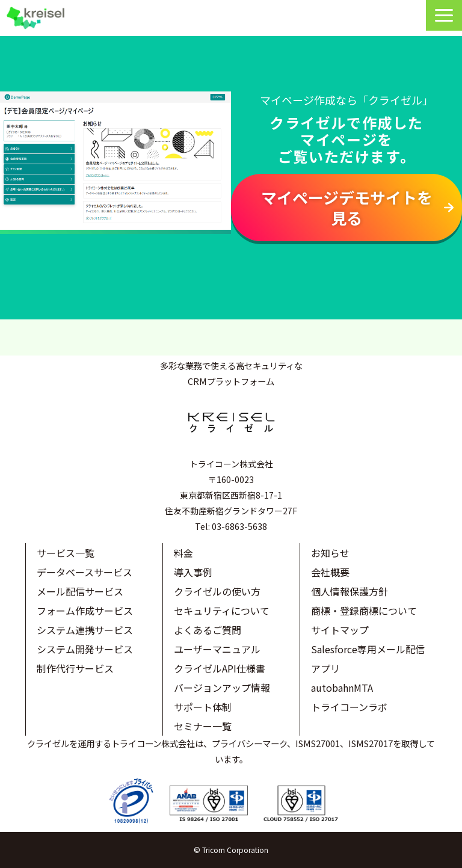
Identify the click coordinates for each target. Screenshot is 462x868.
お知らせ (330, 553)
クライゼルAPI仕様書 (220, 668)
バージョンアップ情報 (222, 688)
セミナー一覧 (203, 726)
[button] (444, 15)
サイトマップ (340, 630)
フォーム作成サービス (85, 611)
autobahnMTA (342, 688)
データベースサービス (85, 572)
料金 (183, 553)
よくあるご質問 (208, 630)
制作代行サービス (75, 668)
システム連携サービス (85, 630)
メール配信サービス (80, 591)
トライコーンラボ (349, 707)
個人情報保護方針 (350, 591)
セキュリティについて (222, 611)
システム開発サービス (85, 649)
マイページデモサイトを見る (347, 207)
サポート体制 (203, 707)
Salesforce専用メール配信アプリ (368, 659)
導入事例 (193, 572)
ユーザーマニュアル (217, 649)
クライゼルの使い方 (217, 591)
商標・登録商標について (364, 611)
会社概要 (330, 572)
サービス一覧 (66, 553)
